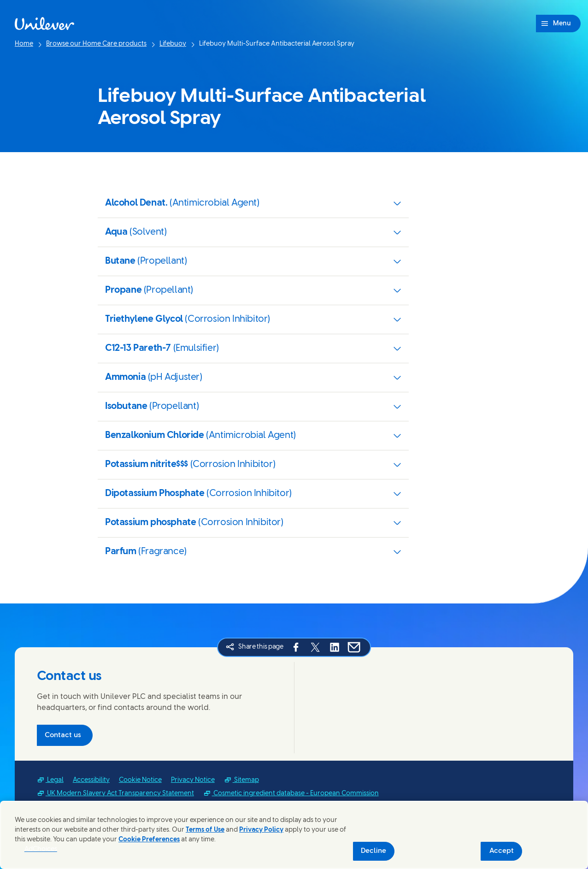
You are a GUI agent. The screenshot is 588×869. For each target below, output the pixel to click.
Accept (502, 851)
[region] (294, 835)
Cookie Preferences (149, 840)
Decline (373, 851)
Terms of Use (205, 830)
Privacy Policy (261, 830)
